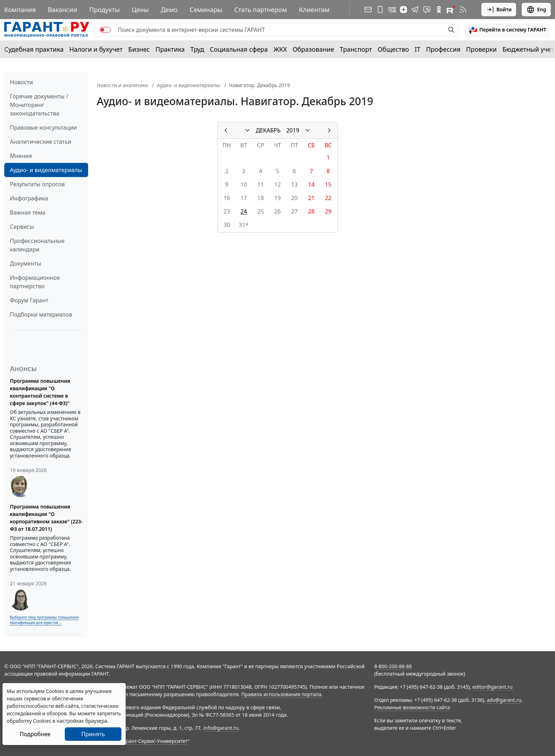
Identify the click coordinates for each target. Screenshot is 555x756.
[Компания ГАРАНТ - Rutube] (451, 10)
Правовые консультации (43, 127)
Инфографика (29, 198)
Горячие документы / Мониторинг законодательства (39, 105)
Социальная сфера (239, 49)
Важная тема (28, 212)
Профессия (443, 49)
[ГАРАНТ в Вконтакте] (392, 10)
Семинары (206, 10)
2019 (293, 130)
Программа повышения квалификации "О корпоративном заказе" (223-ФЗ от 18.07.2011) (46, 518)
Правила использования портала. (282, 694)
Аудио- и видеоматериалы (46, 170)
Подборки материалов (41, 314)
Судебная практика (34, 49)
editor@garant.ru (493, 687)
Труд (197, 49)
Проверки (482, 49)
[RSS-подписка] (463, 10)
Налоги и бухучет (96, 49)
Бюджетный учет (528, 49)
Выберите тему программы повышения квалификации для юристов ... (44, 620)
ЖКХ (280, 49)
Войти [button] (499, 10)
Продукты (104, 10)
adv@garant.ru (504, 700)
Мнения (21, 156)
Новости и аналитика (122, 85)
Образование (313, 49)
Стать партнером (261, 10)
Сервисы (22, 227)
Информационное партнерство (35, 282)
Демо (169, 10)
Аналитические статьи (41, 142)
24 (244, 211)
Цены (140, 10)
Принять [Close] (93, 734)
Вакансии (62, 10)
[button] (507, 30)
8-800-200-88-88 (393, 666)
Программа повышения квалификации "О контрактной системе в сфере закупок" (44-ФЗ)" (40, 392)
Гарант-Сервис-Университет (154, 741)
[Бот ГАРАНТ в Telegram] (427, 10)
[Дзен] (404, 10)
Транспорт (356, 49)
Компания (20, 10)
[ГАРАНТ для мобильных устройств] (380, 10)
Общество (393, 49)
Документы (25, 263)
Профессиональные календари (37, 245)
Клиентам (314, 10)
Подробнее (35, 734)
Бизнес (139, 49)
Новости (21, 82)
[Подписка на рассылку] (368, 10)
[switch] (105, 30)
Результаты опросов (37, 184)
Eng (536, 10)
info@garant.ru (221, 728)
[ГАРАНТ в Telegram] (415, 10)
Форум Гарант (29, 300)
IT (418, 49)
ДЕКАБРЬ (268, 130)
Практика (170, 49)
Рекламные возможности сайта (412, 707)
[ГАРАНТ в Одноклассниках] (439, 10)
